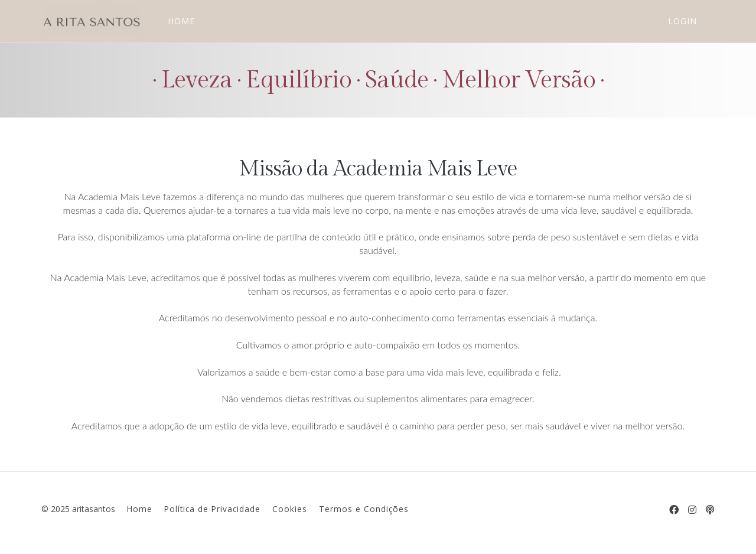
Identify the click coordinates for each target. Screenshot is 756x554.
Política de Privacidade (212, 509)
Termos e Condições (364, 509)
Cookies (290, 509)
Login (682, 21)
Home (140, 509)
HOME (180, 21)
